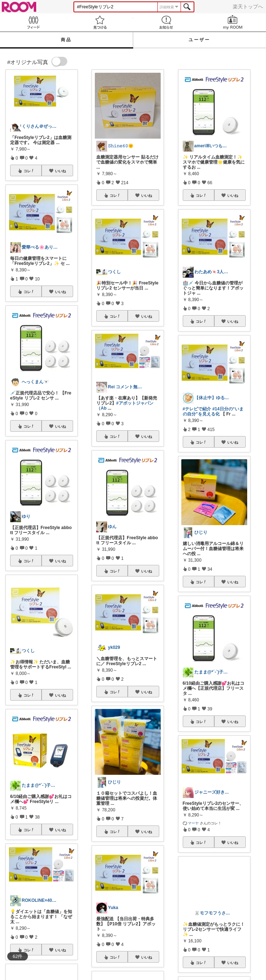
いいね (60, 171)
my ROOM (233, 22)
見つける (100, 22)
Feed (33, 22)
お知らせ (166, 22)
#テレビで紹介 (197, 409)
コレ (29, 171)
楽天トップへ (248, 7)
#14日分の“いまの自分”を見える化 (213, 411)
